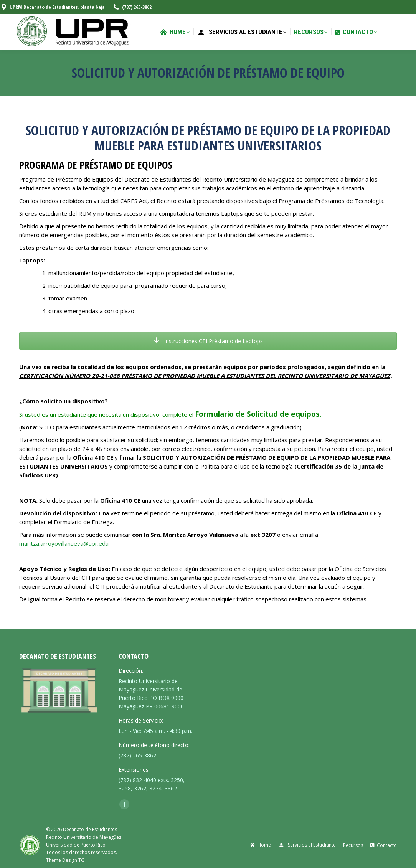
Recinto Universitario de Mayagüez (84, 837)
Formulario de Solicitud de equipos (257, 414)
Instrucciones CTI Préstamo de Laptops (208, 341)
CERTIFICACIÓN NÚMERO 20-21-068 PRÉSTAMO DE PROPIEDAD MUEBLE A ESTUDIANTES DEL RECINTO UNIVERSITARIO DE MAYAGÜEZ (205, 376)
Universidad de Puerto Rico (76, 845)
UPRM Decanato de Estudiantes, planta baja (52, 7)
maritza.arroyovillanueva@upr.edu (64, 543)
